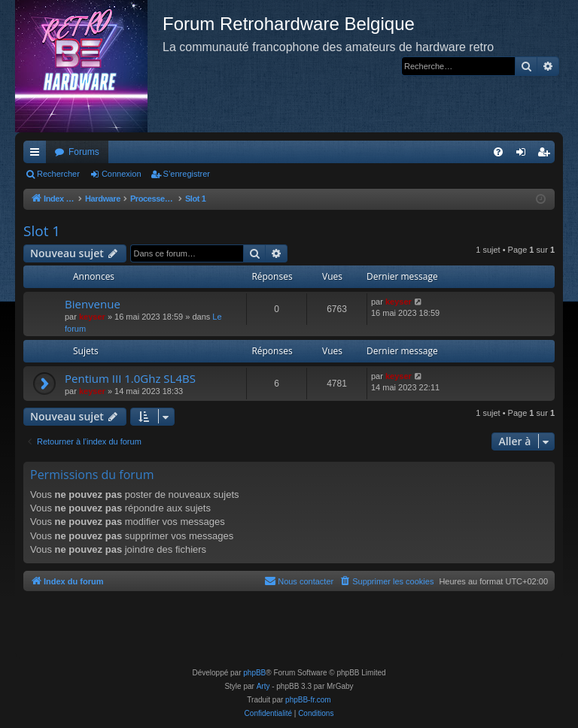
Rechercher (58, 174)
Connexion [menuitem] (524, 155)
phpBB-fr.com (308, 700)
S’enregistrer (187, 174)
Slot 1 (42, 231)
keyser (92, 317)
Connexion (122, 174)
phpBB (254, 673)
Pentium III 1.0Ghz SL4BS (130, 378)
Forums (84, 152)
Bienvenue (93, 304)
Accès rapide (38, 155)
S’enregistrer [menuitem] (547, 155)
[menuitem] (498, 152)
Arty (263, 686)
